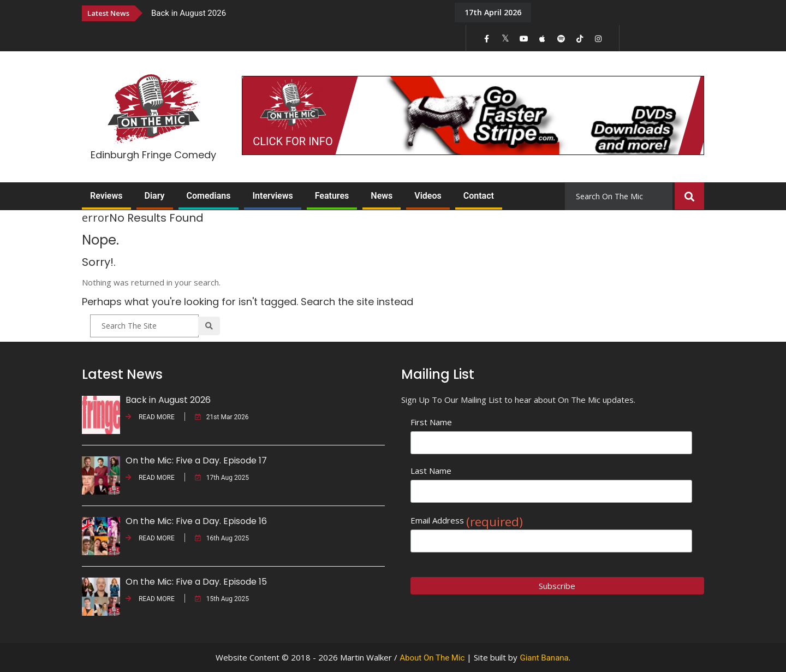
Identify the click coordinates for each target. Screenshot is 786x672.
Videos (428, 196)
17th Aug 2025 (222, 478)
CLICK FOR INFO (293, 141)
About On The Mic (432, 658)
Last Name (431, 471)
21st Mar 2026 (222, 417)
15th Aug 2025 (222, 599)
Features (332, 196)
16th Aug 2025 (222, 538)
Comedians (209, 196)
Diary (155, 196)
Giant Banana (544, 658)
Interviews (272, 196)
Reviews (106, 196)
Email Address (467, 521)
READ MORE (150, 417)
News (382, 196)
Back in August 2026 (189, 13)
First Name (431, 422)
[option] (295, 13)
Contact (479, 196)
